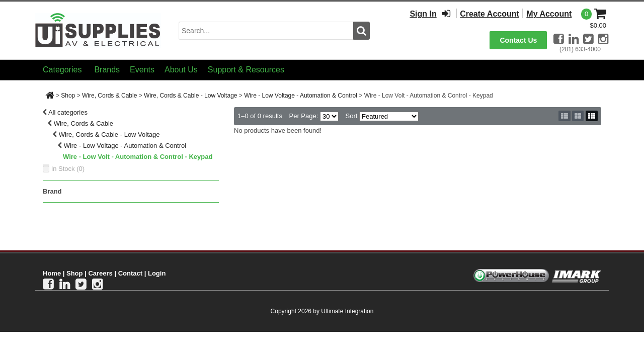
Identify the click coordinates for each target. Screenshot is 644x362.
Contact (130, 273)
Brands (107, 70)
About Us (181, 70)
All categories (68, 112)
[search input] (266, 31)
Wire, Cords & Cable (109, 96)
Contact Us (518, 40)
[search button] (361, 31)
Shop (68, 96)
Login (157, 273)
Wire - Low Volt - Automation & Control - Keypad (138, 157)
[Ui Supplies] (98, 30)
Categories (62, 70)
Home (52, 273)
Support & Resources (246, 70)
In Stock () (68, 169)
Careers (100, 273)
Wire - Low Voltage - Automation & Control (301, 96)
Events (142, 70)
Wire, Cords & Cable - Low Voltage (190, 96)
